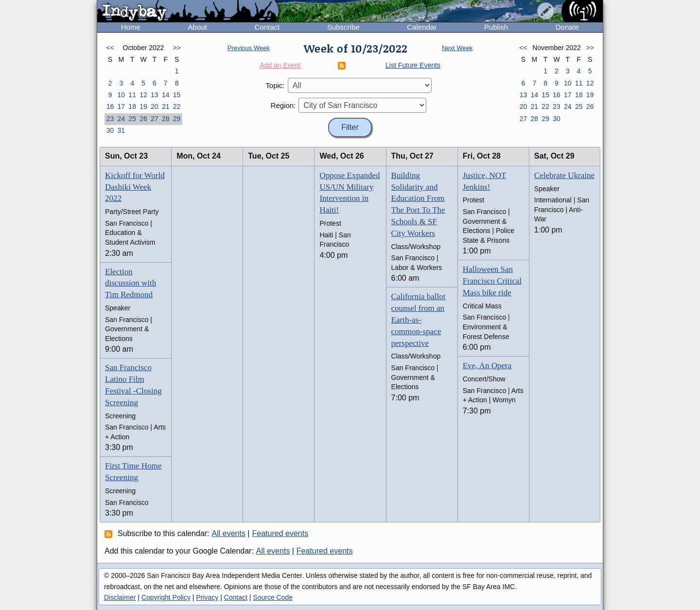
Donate (567, 27)
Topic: (275, 85)
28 (166, 119)
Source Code (273, 597)
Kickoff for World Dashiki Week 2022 (135, 187)
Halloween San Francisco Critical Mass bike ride (492, 281)
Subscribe (343, 27)
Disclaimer (120, 597)
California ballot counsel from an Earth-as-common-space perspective (419, 320)
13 (155, 95)
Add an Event (280, 65)
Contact (267, 27)
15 (177, 95)
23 (110, 119)
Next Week (457, 48)
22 (177, 107)
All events (229, 533)
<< (110, 48)
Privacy (207, 597)
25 (132, 119)
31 (121, 130)
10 (121, 95)
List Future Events (413, 65)
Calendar (422, 27)
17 (121, 107)
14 (166, 95)
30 (110, 130)
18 (132, 107)
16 (110, 107)
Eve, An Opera (487, 366)
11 (132, 95)
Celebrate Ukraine (564, 175)
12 (143, 95)
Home (131, 27)
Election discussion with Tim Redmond (131, 283)
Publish (496, 27)
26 (143, 119)
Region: (283, 105)
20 (155, 107)
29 (177, 119)
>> (176, 48)
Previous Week (249, 48)
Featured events (280, 533)
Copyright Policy (166, 597)
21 (166, 107)
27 (155, 119)
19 (143, 107)
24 (121, 119)
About (198, 27)
